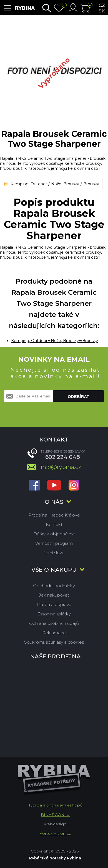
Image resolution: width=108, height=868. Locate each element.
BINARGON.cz (55, 815)
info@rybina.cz (61, 467)
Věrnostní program (54, 543)
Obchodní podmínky (54, 586)
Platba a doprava (54, 604)
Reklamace (54, 633)
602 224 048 (63, 457)
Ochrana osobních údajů (54, 623)
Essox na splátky (54, 614)
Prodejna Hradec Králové (54, 515)
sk (102, 11)
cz (102, 5)
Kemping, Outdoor (29, 184)
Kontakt (54, 524)
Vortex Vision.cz (55, 833)
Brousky (91, 184)
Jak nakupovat (54, 595)
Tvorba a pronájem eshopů (56, 805)
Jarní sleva (54, 553)
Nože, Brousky (65, 184)
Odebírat (78, 396)
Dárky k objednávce (54, 534)
